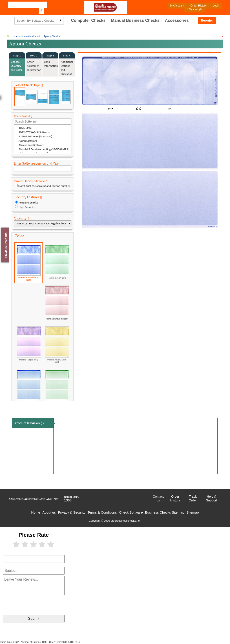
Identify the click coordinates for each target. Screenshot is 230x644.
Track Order (193, 498)
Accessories (177, 20)
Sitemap (193, 512)
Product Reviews (29, 423)
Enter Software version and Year (36, 163)
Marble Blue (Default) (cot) (29, 263)
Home (36, 512)
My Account (177, 6)
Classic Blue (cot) (29, 387)
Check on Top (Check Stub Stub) (20, 97)
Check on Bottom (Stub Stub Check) (43, 97)
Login (216, 6)
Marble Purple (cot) (29, 344)
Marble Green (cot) (57, 262)
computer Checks (88, 20)
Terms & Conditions (102, 512)
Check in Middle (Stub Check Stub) (31, 97)
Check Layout (22, 116)
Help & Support (211, 498)
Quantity (20, 218)
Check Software (131, 512)
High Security (27, 207)
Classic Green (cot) (57, 387)
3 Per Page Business (54, 97)
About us (49, 512)
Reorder (207, 20)
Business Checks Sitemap (165, 512)
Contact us (158, 498)
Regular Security (28, 202)
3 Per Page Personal (65, 97)
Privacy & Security (72, 512)
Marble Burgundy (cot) (57, 303)
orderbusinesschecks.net (35, 499)
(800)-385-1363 (72, 499)
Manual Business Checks (135, 20)
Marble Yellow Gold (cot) (57, 345)
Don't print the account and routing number (44, 186)
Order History (198, 6)
